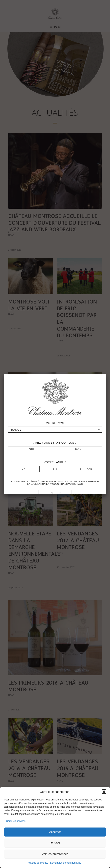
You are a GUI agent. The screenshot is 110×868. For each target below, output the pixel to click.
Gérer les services (16, 821)
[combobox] (55, 430)
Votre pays (55, 423)
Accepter (55, 832)
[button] (104, 792)
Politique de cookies (38, 863)
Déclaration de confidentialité (66, 863)
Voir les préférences (55, 854)
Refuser (55, 843)
